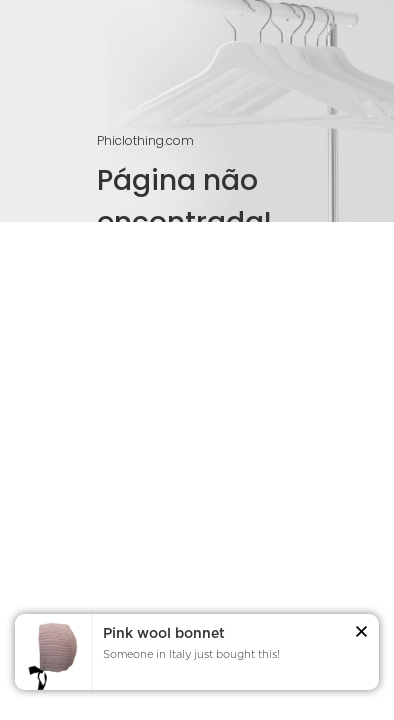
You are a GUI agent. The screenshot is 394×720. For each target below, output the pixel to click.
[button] (361, 634)
